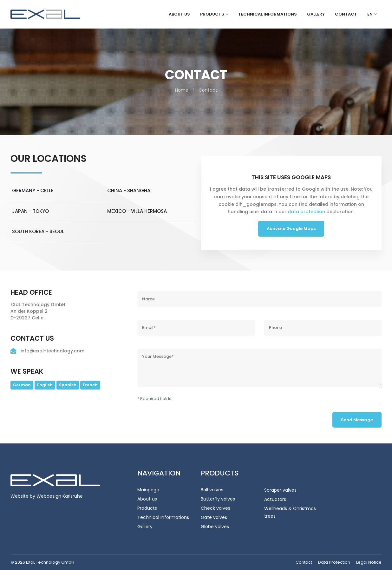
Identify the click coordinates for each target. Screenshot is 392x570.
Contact (346, 14)
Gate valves (214, 517)
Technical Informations (268, 14)
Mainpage (148, 490)
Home (182, 90)
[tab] (53, 191)
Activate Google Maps (291, 229)
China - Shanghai (129, 191)
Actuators (275, 499)
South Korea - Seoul (38, 232)
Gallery (316, 14)
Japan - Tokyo (30, 211)
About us (179, 14)
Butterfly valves (218, 499)
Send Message (357, 420)
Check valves (216, 508)
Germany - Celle (33, 191)
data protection (306, 212)
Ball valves (212, 490)
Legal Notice (369, 562)
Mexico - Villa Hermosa (137, 211)
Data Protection (334, 562)
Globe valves (215, 527)
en (372, 14)
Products (214, 14)
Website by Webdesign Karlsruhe (47, 496)
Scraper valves (280, 490)
